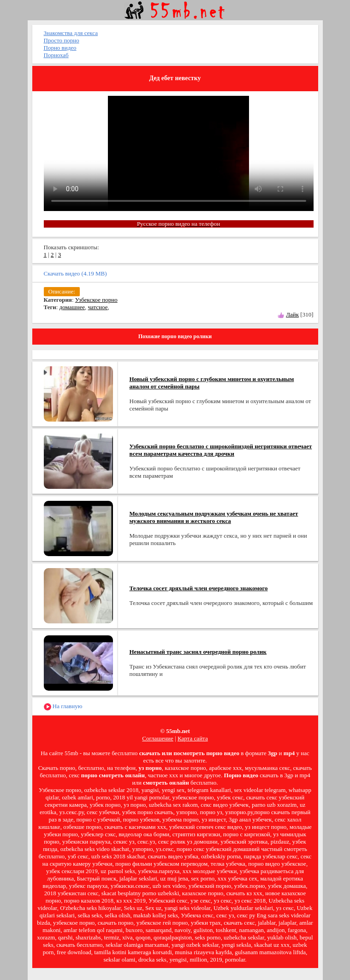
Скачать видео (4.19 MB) (75, 273)
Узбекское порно (96, 300)
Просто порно (62, 40)
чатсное (98, 307)
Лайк (292, 314)
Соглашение (158, 738)
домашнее (72, 307)
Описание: (62, 291)
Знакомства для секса (71, 33)
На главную (63, 707)
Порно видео (60, 48)
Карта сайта (193, 738)
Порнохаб (56, 55)
